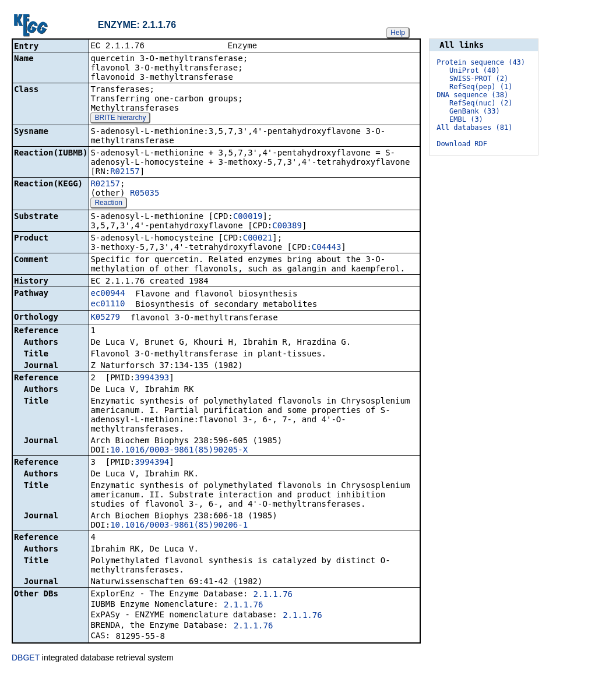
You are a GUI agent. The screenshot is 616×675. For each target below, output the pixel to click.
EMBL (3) (466, 119)
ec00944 (108, 294)
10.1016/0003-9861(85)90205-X (179, 451)
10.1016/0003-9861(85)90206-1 (179, 526)
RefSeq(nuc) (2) (481, 103)
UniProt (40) (475, 70)
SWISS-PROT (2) (479, 79)
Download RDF (462, 144)
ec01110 (108, 305)
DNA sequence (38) (472, 95)
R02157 (125, 172)
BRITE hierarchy (120, 119)
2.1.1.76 (273, 595)
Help (398, 33)
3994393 (152, 379)
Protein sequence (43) (481, 62)
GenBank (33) (475, 111)
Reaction (108, 204)
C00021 (258, 239)
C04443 (327, 248)
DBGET (26, 659)
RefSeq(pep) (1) (481, 87)
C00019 (248, 217)
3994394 (152, 463)
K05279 (105, 318)
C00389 (287, 227)
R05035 (145, 194)
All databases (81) (474, 128)
